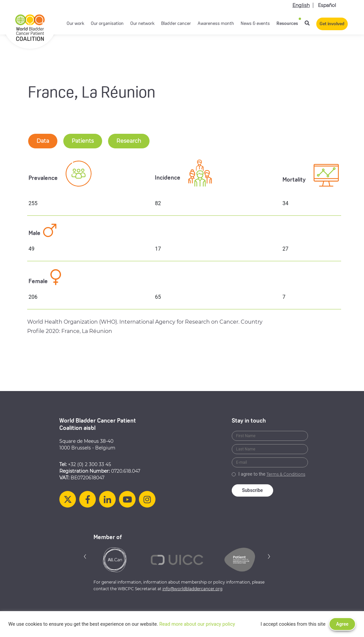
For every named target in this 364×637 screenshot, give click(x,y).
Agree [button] (342, 624)
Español (327, 5)
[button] (85, 556)
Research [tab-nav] (129, 141)
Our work (75, 24)
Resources (287, 24)
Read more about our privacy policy (197, 624)
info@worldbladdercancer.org (192, 589)
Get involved (332, 24)
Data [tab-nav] (43, 141)
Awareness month (216, 24)
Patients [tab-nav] (83, 141)
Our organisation (107, 24)
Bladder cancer (176, 24)
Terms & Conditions (286, 474)
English (301, 5)
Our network (142, 24)
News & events (255, 24)
